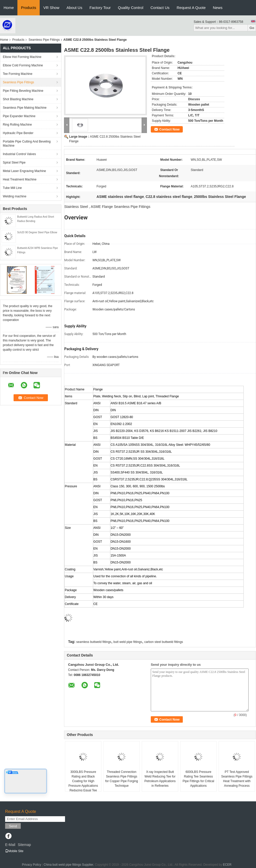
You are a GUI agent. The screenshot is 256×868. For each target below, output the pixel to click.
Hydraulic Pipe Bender (18, 133)
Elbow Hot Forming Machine (22, 57)
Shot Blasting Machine (18, 99)
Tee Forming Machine (18, 74)
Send (13, 826)
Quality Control (131, 8)
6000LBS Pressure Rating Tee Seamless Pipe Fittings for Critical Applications (198, 779)
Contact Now (169, 129)
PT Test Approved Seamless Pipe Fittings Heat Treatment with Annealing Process (237, 779)
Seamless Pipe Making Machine (25, 108)
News (218, 8)
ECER (227, 865)
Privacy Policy (32, 865)
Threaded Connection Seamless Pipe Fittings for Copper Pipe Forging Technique (122, 779)
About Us (74, 8)
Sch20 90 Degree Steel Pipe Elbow (37, 232)
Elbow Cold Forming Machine (23, 65)
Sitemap (24, 845)
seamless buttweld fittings (94, 642)
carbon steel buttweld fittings (163, 642)
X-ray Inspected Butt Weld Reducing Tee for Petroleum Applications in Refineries (160, 779)
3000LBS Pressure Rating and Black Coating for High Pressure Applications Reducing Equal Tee (83, 781)
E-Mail (10, 845)
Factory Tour (100, 8)
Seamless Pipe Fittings (44, 40)
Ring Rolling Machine (17, 125)
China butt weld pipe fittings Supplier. (69, 865)
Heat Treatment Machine (20, 179)
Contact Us (160, 8)
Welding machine (15, 196)
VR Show (51, 8)
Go (252, 28)
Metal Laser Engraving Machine (24, 171)
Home (9, 8)
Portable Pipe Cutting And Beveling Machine (27, 144)
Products (29, 8)
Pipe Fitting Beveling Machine (23, 91)
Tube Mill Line (12, 188)
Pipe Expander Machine (19, 116)
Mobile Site (14, 851)
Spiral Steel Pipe (14, 163)
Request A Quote (191, 8)
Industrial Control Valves (19, 154)
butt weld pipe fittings (128, 642)
